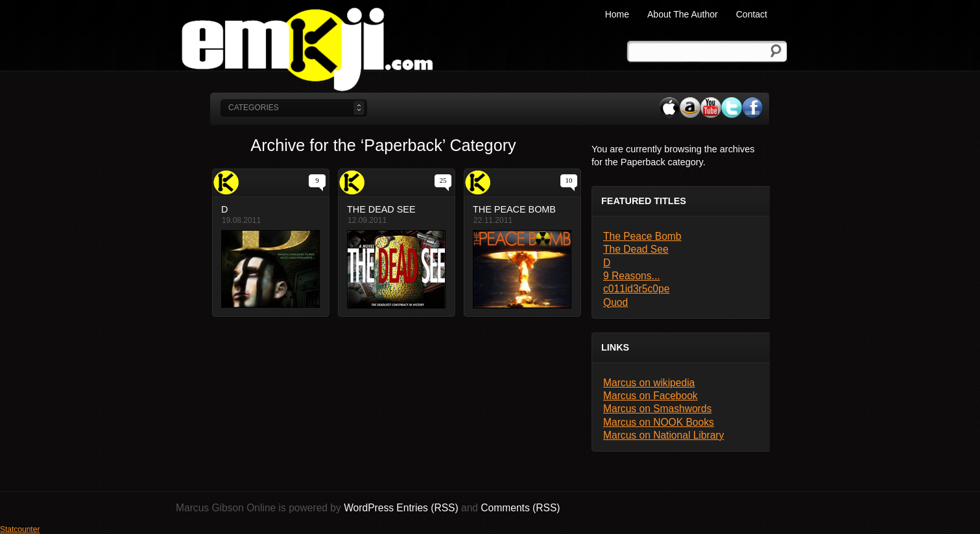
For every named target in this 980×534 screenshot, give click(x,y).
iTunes (669, 108)
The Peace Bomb (642, 236)
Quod (615, 302)
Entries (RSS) (427, 508)
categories (254, 108)
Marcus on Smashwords (657, 409)
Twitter (732, 108)
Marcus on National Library (663, 435)
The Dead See (636, 249)
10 (569, 180)
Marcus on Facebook (651, 396)
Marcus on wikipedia (649, 383)
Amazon (690, 108)
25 (443, 180)
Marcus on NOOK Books (659, 422)
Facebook (752, 108)
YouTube (711, 108)
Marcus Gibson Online (307, 49)
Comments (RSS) (520, 508)
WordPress (369, 508)
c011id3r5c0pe (636, 289)
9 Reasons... (632, 276)
